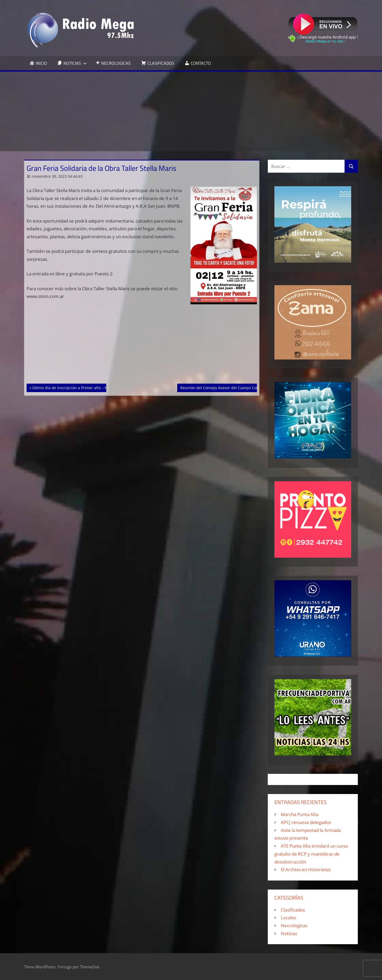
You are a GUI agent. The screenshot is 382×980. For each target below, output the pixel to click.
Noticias (289, 933)
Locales (288, 918)
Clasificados (293, 910)
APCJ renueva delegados (306, 822)
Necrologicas (294, 925)
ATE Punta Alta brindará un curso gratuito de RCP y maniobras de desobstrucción (311, 854)
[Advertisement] (191, 111)
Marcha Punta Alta (300, 814)
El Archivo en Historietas (306, 870)
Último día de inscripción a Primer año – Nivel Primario (81, 387)
